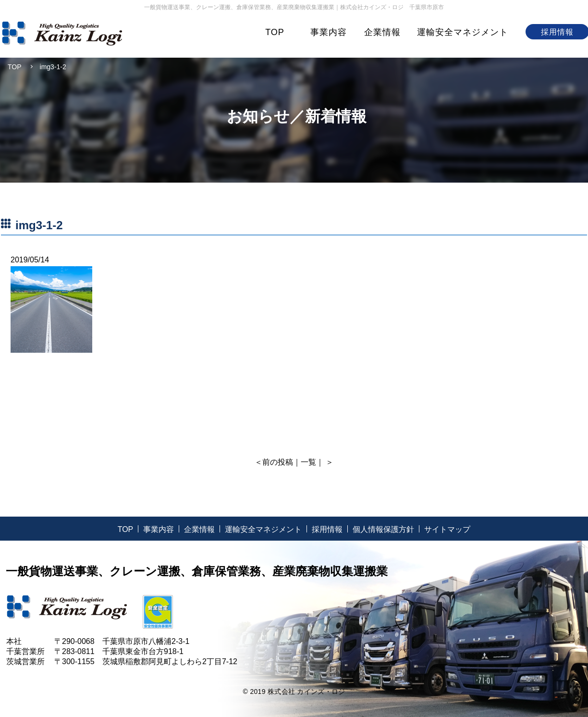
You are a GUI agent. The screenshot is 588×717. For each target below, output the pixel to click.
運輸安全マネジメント (463, 32)
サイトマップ (447, 529)
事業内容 (329, 32)
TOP (275, 32)
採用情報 (327, 529)
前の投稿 (278, 462)
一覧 (308, 462)
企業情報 (382, 32)
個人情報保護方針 (383, 529)
